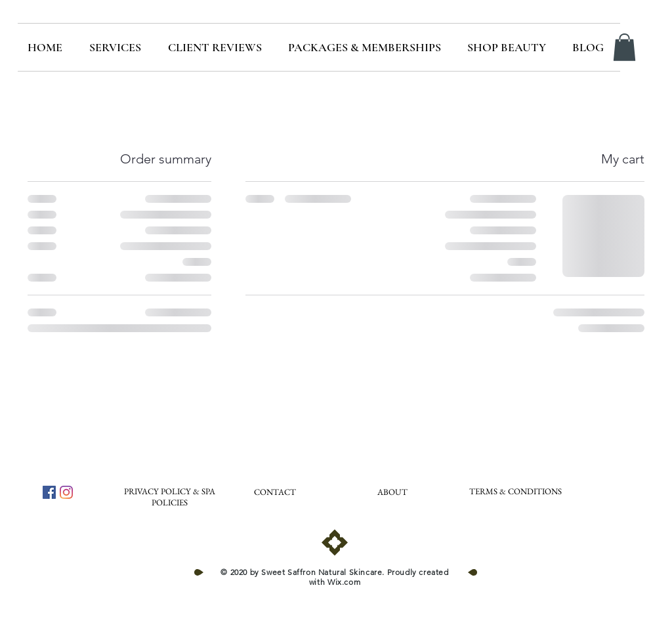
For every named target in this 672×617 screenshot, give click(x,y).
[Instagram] (66, 492)
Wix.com (344, 582)
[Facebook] (49, 492)
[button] (624, 47)
